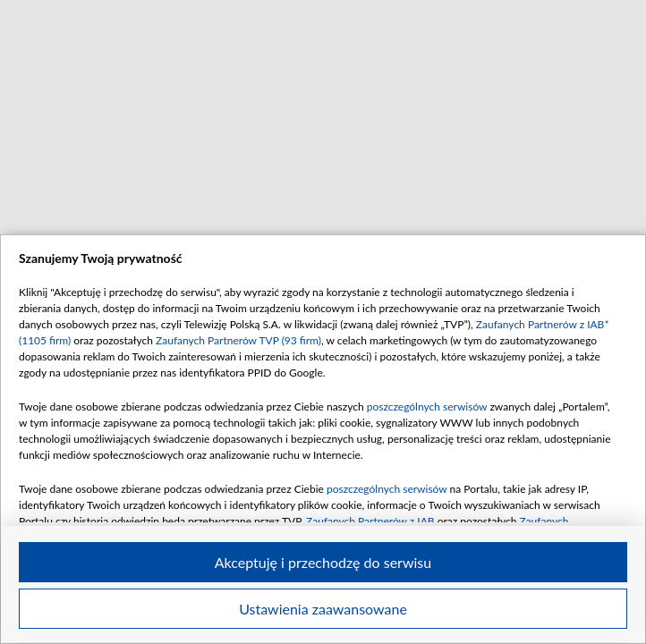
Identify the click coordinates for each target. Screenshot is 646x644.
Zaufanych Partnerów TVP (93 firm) (238, 340)
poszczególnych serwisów (427, 407)
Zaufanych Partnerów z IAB (370, 521)
